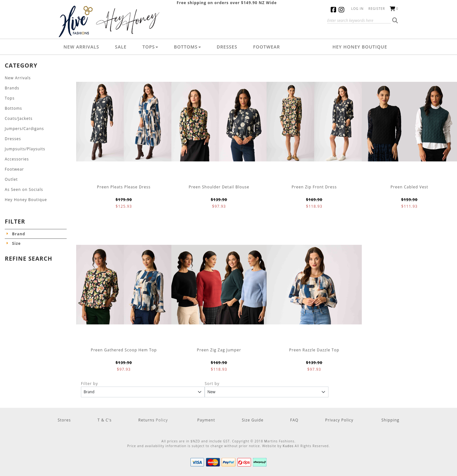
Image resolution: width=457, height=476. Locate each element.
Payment (206, 420)
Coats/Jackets (19, 118)
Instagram (343, 10)
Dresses (227, 47)
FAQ (294, 420)
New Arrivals (81, 47)
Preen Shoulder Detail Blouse (219, 187)
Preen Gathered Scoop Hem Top (124, 350)
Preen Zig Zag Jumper (219, 350)
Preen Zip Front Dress (314, 187)
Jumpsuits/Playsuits (25, 149)
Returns (147, 420)
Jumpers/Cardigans (24, 129)
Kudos (288, 446)
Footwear (267, 47)
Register (377, 9)
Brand (19, 234)
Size (16, 243)
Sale (121, 47)
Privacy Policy (339, 420)
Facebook (335, 10)
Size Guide (253, 420)
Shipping (391, 420)
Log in (358, 9)
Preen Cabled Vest (410, 187)
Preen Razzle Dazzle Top (314, 350)
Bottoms (187, 47)
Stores (64, 420)
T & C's (105, 420)
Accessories (17, 159)
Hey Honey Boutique (360, 47)
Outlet (11, 179)
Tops (150, 47)
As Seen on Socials (24, 189)
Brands (12, 88)
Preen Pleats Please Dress (124, 187)
